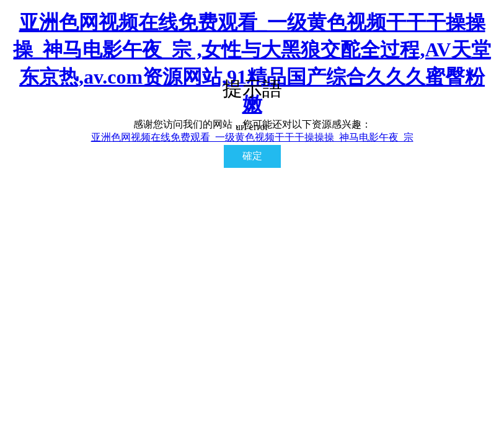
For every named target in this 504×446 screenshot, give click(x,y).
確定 (252, 156)
